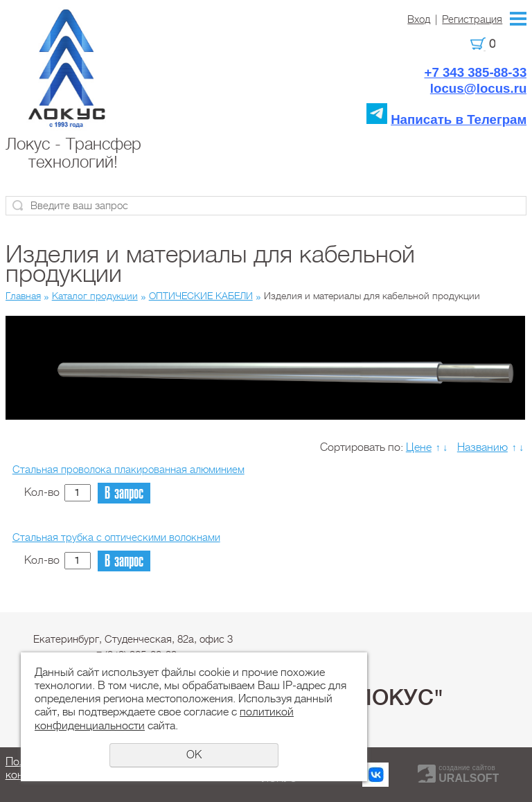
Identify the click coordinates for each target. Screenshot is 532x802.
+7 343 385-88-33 (475, 72)
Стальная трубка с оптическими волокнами (116, 537)
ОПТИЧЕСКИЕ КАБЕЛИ (201, 296)
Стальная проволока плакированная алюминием (128, 470)
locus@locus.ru (479, 88)
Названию (482, 447)
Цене (419, 447)
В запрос (124, 493)
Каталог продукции (95, 296)
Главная (23, 296)
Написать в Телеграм (459, 119)
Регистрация (472, 19)
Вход (419, 19)
